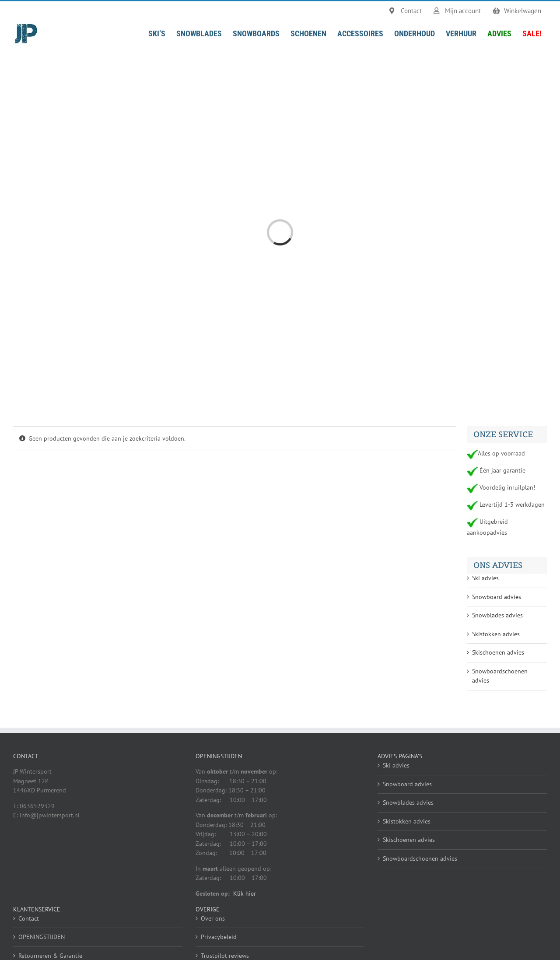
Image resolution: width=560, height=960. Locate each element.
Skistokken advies (496, 634)
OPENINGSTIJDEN (42, 937)
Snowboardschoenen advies (420, 858)
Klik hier (245, 893)
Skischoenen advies (498, 652)
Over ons (213, 918)
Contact (29, 918)
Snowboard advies (497, 597)
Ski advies (485, 578)
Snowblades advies (497, 615)
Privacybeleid (219, 937)
